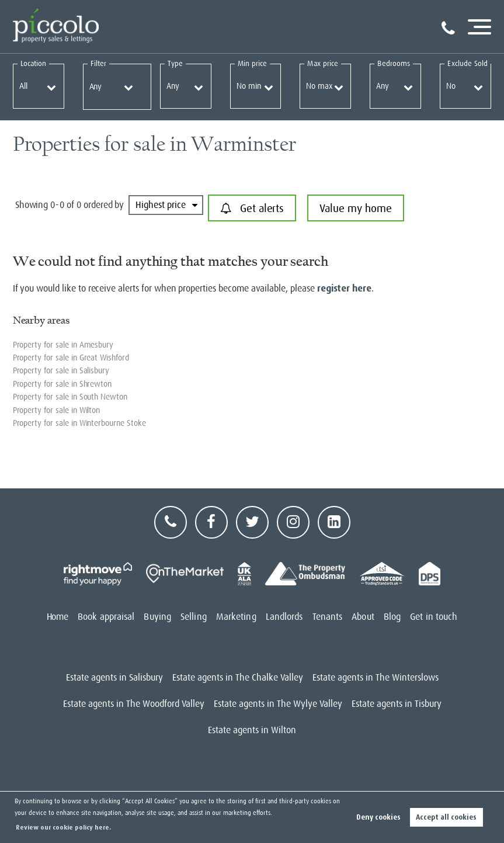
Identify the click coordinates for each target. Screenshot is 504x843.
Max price (323, 63)
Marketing (236, 617)
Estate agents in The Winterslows (376, 678)
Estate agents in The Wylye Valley (278, 704)
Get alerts (252, 209)
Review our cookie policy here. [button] (63, 828)
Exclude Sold (467, 63)
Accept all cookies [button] (446, 817)
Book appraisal (106, 617)
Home (58, 617)
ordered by (104, 205)
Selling (194, 617)
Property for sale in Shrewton (62, 384)
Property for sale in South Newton (70, 397)
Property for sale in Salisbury (61, 370)
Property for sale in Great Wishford (71, 358)
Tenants (328, 617)
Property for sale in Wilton (57, 410)
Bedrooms (394, 63)
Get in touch (434, 617)
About (363, 617)
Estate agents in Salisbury (114, 678)
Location (34, 63)
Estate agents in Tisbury (397, 704)
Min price (253, 63)
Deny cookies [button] (378, 817)
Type (175, 63)
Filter (98, 63)
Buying (157, 617)
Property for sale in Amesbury (63, 345)
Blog (392, 617)
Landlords (284, 617)
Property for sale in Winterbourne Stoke (79, 423)
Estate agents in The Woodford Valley (134, 704)
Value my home (355, 208)
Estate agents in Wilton (252, 730)
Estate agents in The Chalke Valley (238, 678)
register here (344, 288)
